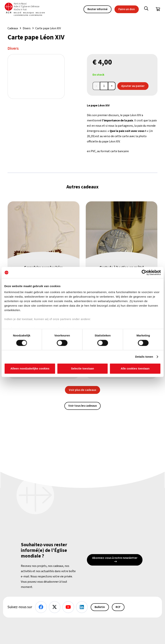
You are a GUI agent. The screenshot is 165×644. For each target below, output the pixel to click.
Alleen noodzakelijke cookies (30, 369)
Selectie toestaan (82, 369)
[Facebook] (41, 607)
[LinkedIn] (82, 607)
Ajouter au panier (133, 86)
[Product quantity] (104, 86)
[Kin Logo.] (26, 9)
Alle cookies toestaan (135, 369)
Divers (27, 28)
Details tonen (144, 357)
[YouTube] (68, 607)
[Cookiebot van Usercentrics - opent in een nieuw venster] (144, 272)
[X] (55, 607)
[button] (146, 9)
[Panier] (158, 9)
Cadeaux (13, 28)
